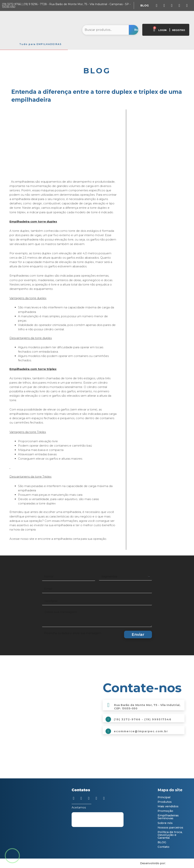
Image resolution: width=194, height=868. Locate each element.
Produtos (165, 802)
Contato (163, 847)
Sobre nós (165, 823)
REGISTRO (179, 30)
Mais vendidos (168, 806)
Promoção (165, 811)
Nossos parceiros (170, 827)
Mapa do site (170, 790)
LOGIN (162, 30)
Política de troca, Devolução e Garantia (170, 835)
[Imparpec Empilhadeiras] (50, 707)
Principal (164, 797)
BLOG (162, 842)
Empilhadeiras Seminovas (168, 817)
